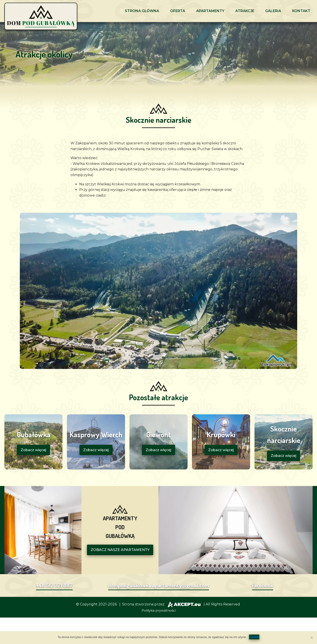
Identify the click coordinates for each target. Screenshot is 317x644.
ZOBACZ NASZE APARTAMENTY (120, 550)
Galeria (273, 11)
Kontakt (301, 11)
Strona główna (142, 11)
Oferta (178, 11)
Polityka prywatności (159, 610)
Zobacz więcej (33, 450)
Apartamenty (210, 11)
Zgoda (254, 637)
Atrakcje (245, 11)
